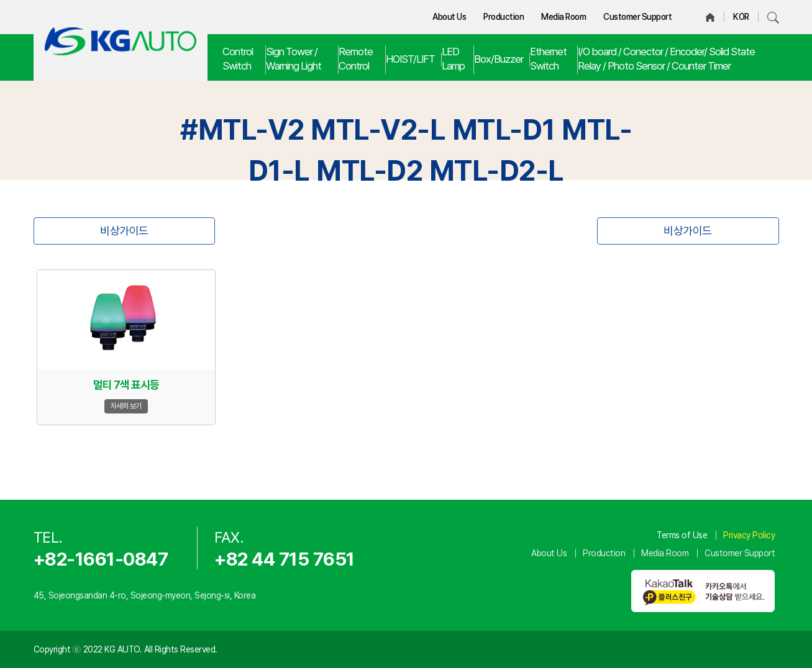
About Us (449, 17)
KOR (741, 17)
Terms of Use (682, 535)
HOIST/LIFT (410, 59)
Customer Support (637, 17)
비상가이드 (124, 231)
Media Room (563, 17)
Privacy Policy (749, 535)
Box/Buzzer (499, 59)
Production (504, 17)
